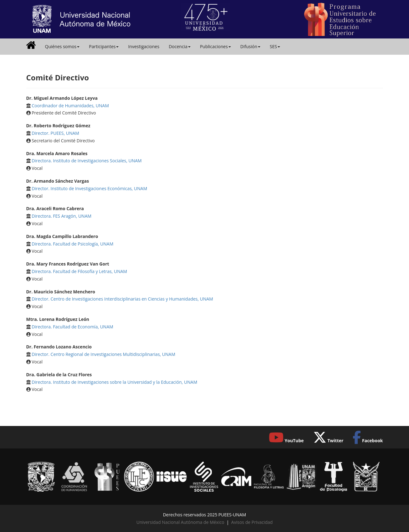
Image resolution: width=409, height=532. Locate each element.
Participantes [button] (104, 46)
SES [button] (275, 46)
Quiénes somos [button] (62, 46)
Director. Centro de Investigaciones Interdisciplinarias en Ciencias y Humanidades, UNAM (122, 299)
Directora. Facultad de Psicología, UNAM (72, 244)
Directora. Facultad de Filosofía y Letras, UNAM (79, 271)
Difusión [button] (250, 46)
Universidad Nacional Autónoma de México (180, 522)
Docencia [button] (180, 46)
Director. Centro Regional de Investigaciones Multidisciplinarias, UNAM (103, 354)
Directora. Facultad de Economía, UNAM (72, 327)
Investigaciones (144, 46)
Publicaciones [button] (215, 46)
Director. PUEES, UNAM (55, 133)
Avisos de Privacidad (252, 522)
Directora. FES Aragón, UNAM (61, 216)
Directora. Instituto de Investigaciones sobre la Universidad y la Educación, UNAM (114, 382)
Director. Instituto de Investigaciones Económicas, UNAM (89, 188)
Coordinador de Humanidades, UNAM (70, 106)
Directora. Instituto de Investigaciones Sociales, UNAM (87, 161)
